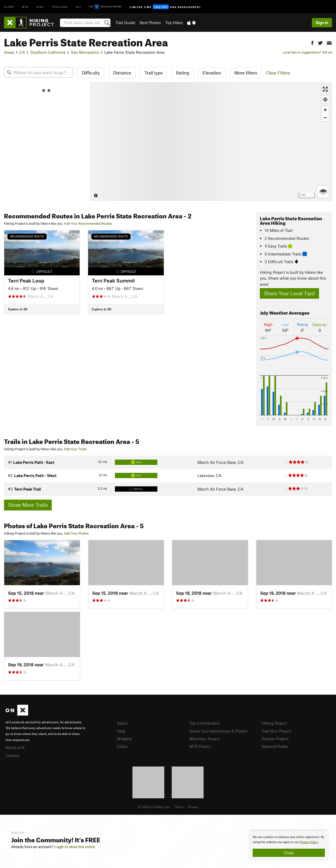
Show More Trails (28, 505)
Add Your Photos (76, 533)
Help (121, 731)
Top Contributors (204, 723)
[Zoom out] (325, 118)
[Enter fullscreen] (325, 89)
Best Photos (150, 23)
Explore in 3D (18, 309)
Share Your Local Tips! (289, 293)
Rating (183, 73)
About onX (15, 747)
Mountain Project (205, 739)
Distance (122, 73)
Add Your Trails (75, 449)
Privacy (193, 807)
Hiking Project (274, 723)
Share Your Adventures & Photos (218, 731)
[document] (289, 846)
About (122, 723)
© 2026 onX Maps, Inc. (154, 807)
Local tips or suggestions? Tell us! (307, 52)
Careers (12, 755)
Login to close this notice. (75, 847)
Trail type (154, 73)
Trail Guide (125, 23)
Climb (9, 6)
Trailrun (60, 6)
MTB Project (200, 746)
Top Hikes (174, 23)
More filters (246, 73)
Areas (9, 52)
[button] (312, 42)
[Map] (211, 142)
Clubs (122, 746)
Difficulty (91, 73)
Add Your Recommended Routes (88, 223)
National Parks (275, 746)
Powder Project (275, 739)
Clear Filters (278, 73)
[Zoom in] (325, 110)
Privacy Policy (309, 842)
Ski (78, 6)
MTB (25, 6)
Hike (40, 6)
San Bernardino (85, 52)
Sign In (322, 23)
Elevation (212, 73)
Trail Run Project (276, 731)
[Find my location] (325, 100)
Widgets (124, 739)
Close (289, 853)
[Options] (323, 192)
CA (22, 52)
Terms (179, 807)
